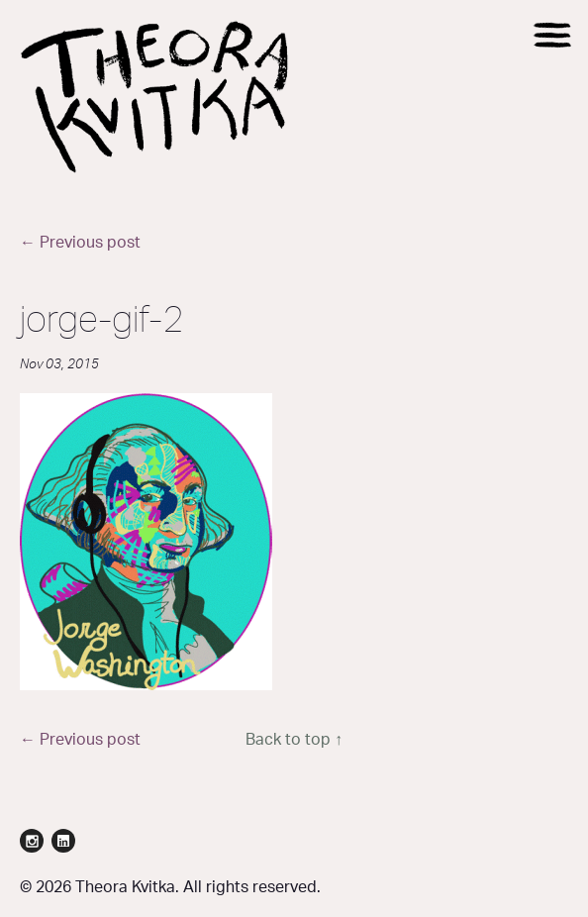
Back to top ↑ (294, 740)
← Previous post (80, 243)
